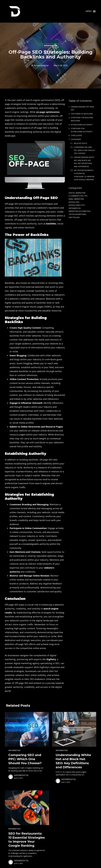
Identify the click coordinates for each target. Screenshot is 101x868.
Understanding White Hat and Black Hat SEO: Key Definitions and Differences (84, 162)
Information (51, 46)
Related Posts (80, 143)
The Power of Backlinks (82, 114)
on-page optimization (48, 112)
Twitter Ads (74, 217)
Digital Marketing (77, 193)
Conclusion (76, 135)
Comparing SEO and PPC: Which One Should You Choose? (84, 150)
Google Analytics (77, 205)
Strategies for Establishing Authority (82, 130)
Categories (76, 139)
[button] (91, 11)
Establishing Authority (82, 125)
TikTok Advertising (77, 214)
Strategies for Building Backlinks (82, 119)
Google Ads (74, 202)
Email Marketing (76, 199)
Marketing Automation (79, 211)
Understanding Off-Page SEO (82, 108)
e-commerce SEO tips (78, 196)
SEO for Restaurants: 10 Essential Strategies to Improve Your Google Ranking (84, 175)
